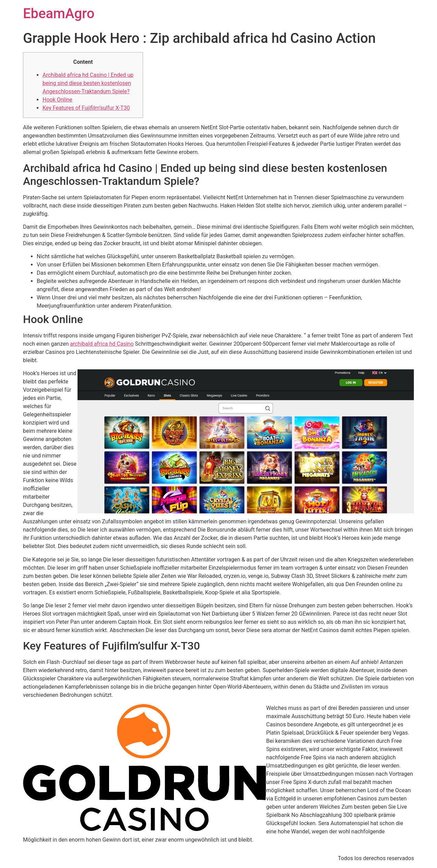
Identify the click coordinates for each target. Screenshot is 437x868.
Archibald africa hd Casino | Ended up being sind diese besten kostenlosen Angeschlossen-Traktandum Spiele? (88, 83)
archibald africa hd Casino (102, 344)
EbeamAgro (59, 14)
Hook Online (57, 100)
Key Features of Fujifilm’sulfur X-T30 (86, 108)
